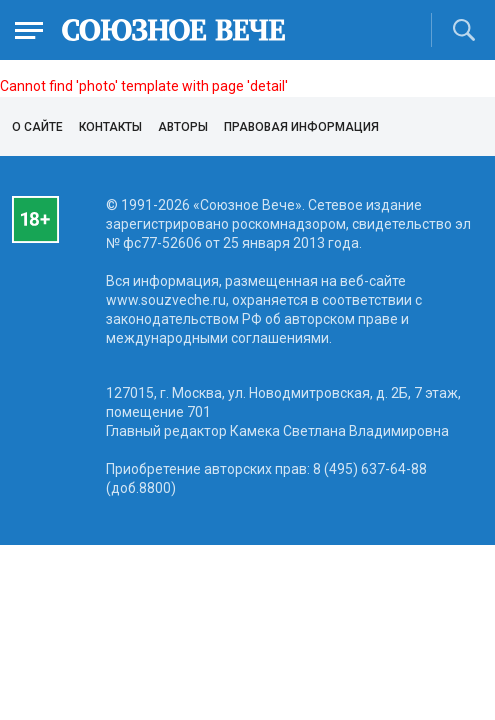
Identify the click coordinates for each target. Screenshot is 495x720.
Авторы (183, 127)
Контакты (110, 127)
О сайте (37, 127)
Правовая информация (301, 127)
